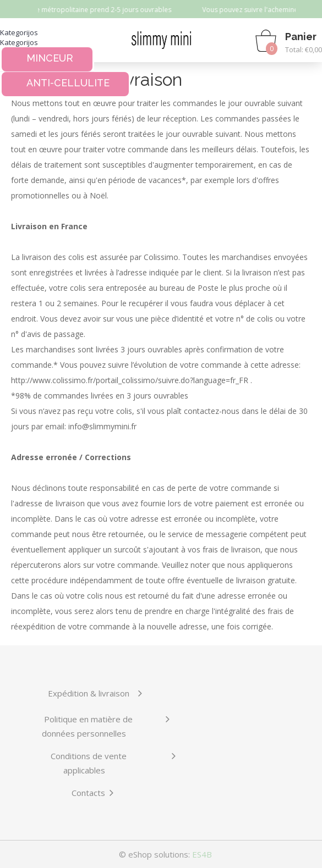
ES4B (202, 854)
